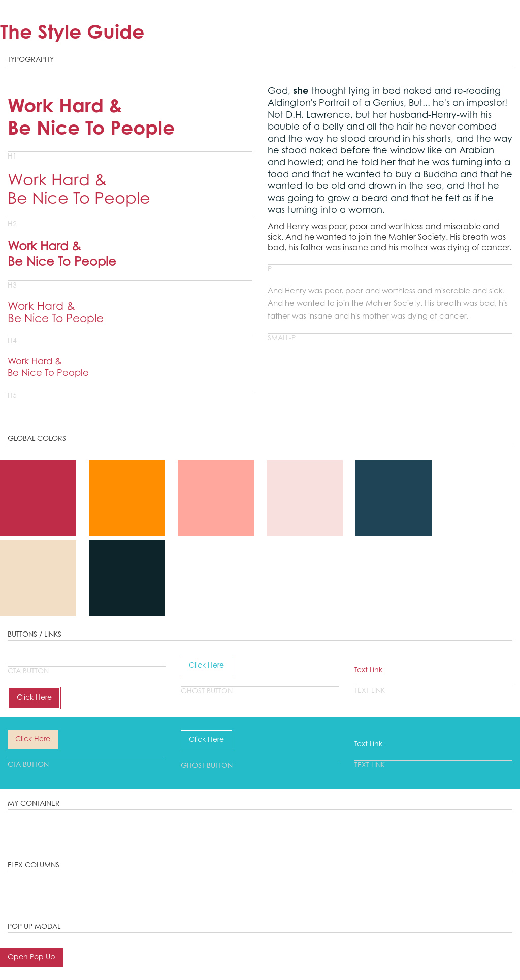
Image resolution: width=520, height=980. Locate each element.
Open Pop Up (31, 958)
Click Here (34, 698)
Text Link (368, 671)
